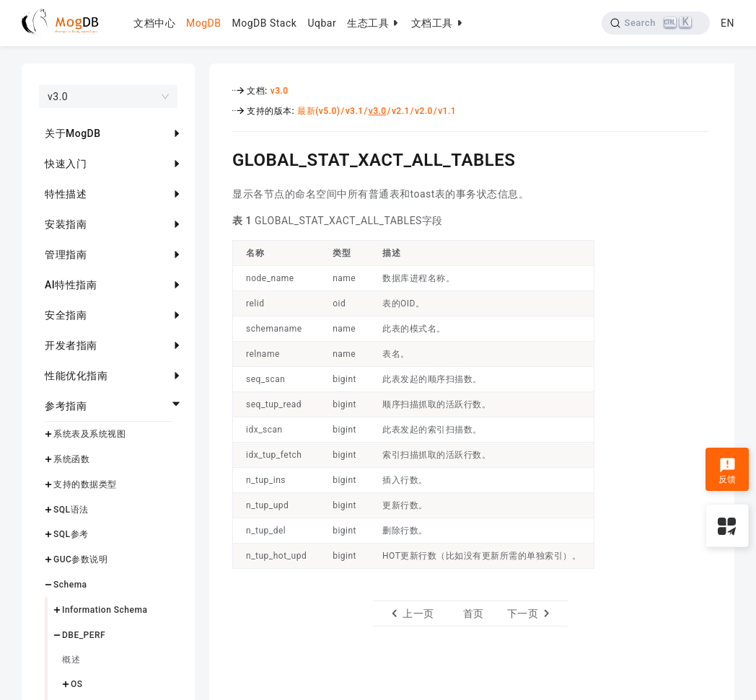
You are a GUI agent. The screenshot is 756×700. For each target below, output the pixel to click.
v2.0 (424, 111)
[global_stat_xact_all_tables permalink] (221, 158)
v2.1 (401, 111)
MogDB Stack (264, 23)
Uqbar (322, 23)
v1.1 (447, 111)
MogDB (203, 23)
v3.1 (355, 111)
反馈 (728, 471)
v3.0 (280, 91)
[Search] (656, 23)
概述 (71, 660)
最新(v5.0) (318, 111)
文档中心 (154, 23)
